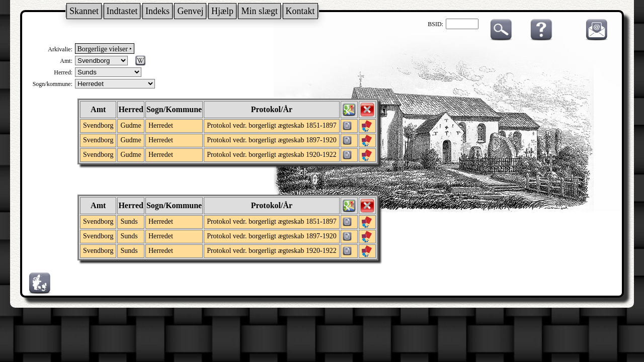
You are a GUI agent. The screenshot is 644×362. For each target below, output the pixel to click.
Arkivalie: (60, 49)
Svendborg (98, 125)
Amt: (66, 61)
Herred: (63, 72)
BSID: (435, 24)
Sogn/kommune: (53, 84)
